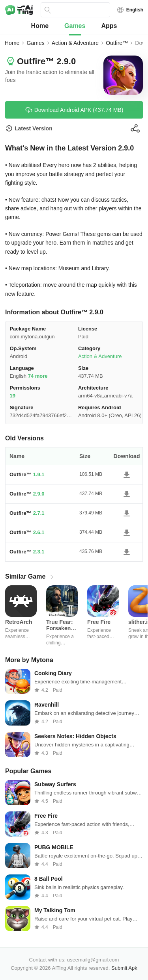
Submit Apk (124, 968)
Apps (109, 26)
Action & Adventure (75, 43)
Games (75, 26)
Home (40, 26)
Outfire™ (117, 43)
